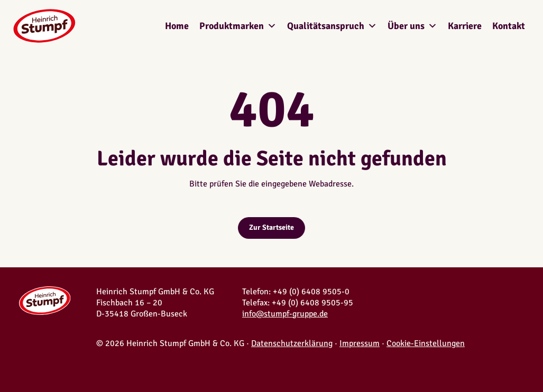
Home (177, 26)
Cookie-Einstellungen (426, 343)
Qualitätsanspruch (332, 26)
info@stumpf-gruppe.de (285, 314)
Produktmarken (238, 26)
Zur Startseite (271, 227)
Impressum (360, 343)
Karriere (465, 26)
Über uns (412, 26)
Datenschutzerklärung (292, 343)
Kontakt (509, 26)
